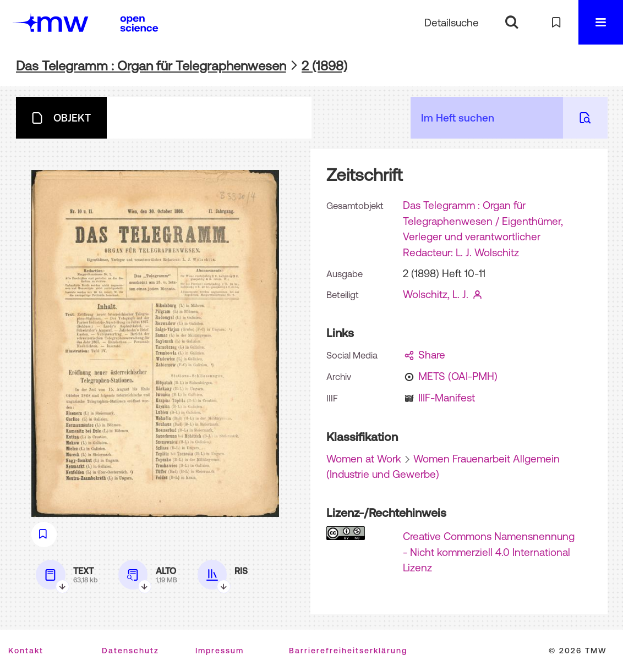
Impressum (220, 651)
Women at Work (364, 459)
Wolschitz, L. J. (436, 294)
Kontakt (26, 651)
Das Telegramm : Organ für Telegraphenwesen (151, 66)
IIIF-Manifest (447, 398)
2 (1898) (324, 66)
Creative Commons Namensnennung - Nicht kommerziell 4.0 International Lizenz (489, 552)
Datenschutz (130, 651)
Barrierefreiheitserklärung (348, 651)
